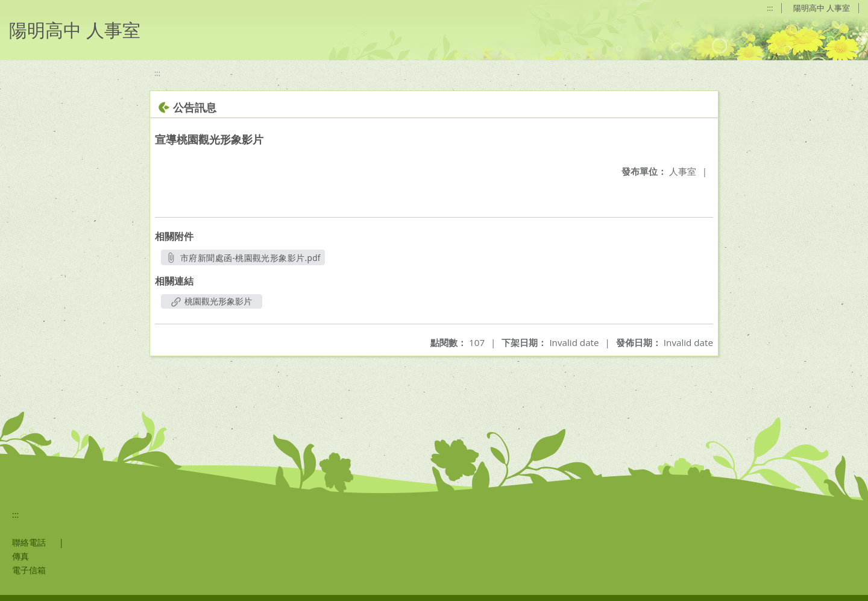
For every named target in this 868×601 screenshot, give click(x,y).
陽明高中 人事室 (822, 8)
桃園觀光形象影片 (212, 301)
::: (770, 8)
